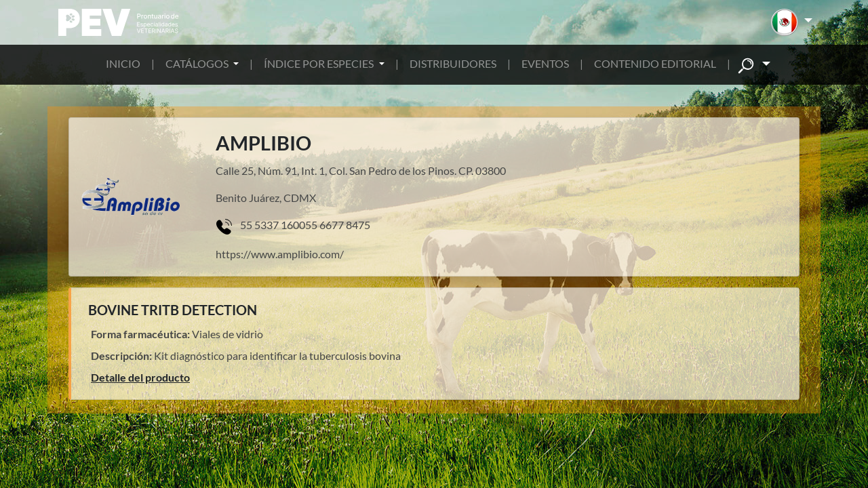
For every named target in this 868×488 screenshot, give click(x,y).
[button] (792, 22)
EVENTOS (545, 63)
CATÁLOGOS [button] (198, 63)
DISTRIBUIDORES (453, 63)
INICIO (123, 63)
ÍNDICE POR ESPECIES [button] (320, 63)
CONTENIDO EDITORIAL (655, 63)
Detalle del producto (140, 377)
